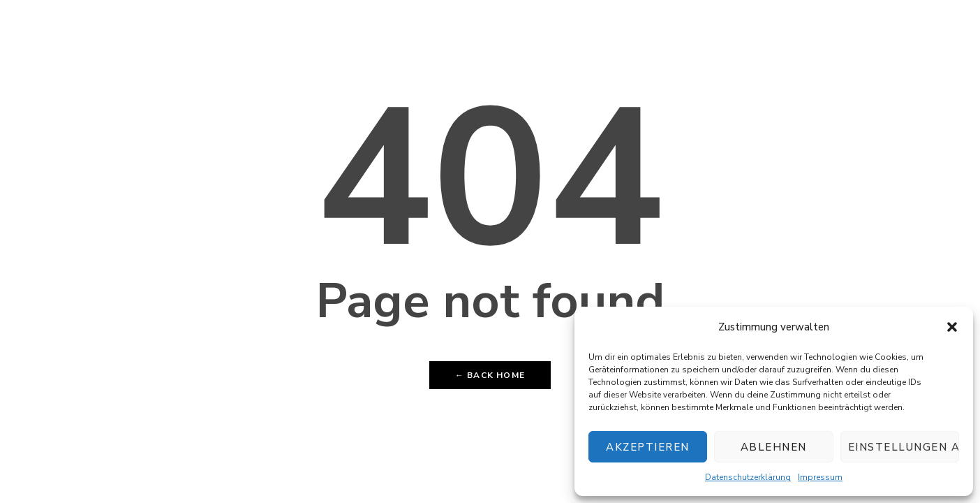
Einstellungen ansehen (904, 447)
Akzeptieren (648, 447)
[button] (952, 327)
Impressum (820, 477)
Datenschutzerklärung (748, 477)
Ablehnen (774, 447)
